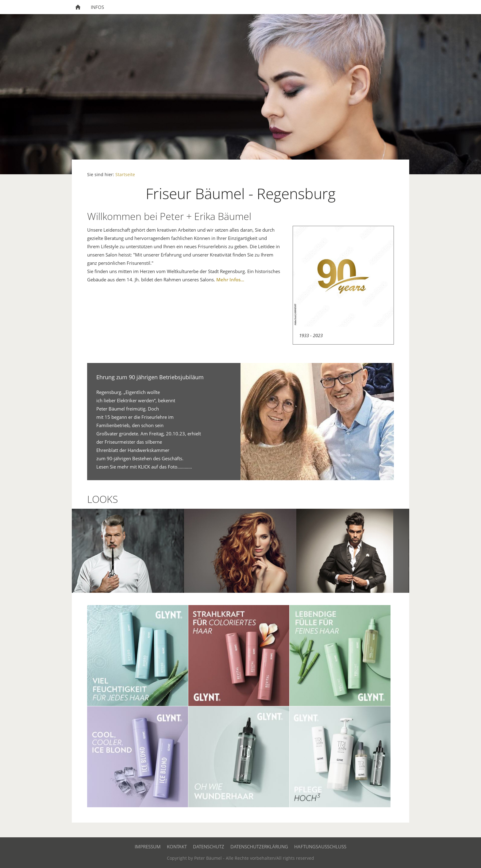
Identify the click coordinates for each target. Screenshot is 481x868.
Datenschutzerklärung (259, 847)
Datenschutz (209, 847)
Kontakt (177, 847)
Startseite (125, 175)
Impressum (148, 847)
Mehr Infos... (230, 280)
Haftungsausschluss (320, 847)
